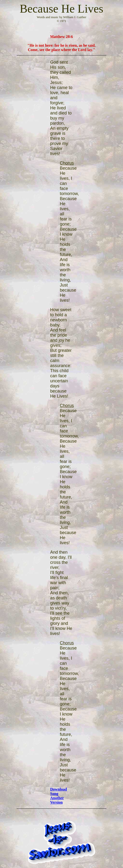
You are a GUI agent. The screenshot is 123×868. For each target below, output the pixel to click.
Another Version (57, 800)
